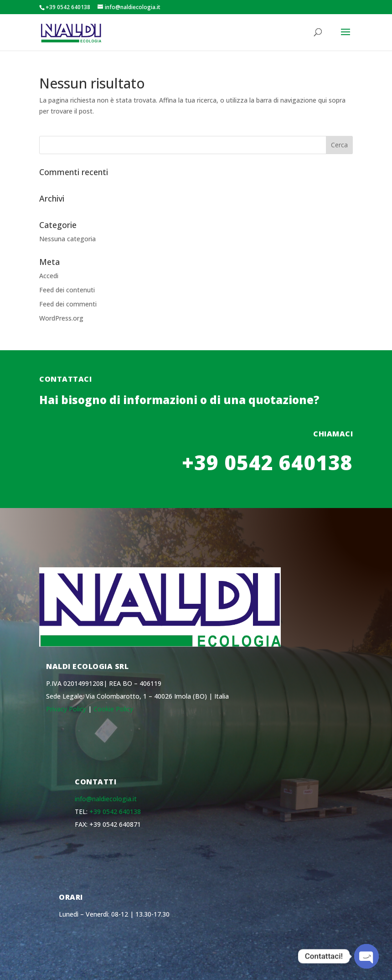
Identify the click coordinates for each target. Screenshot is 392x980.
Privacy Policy (66, 709)
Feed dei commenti (68, 304)
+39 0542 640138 (115, 811)
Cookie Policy (113, 709)
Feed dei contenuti (67, 290)
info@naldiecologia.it (106, 799)
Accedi (49, 276)
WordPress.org (61, 318)
